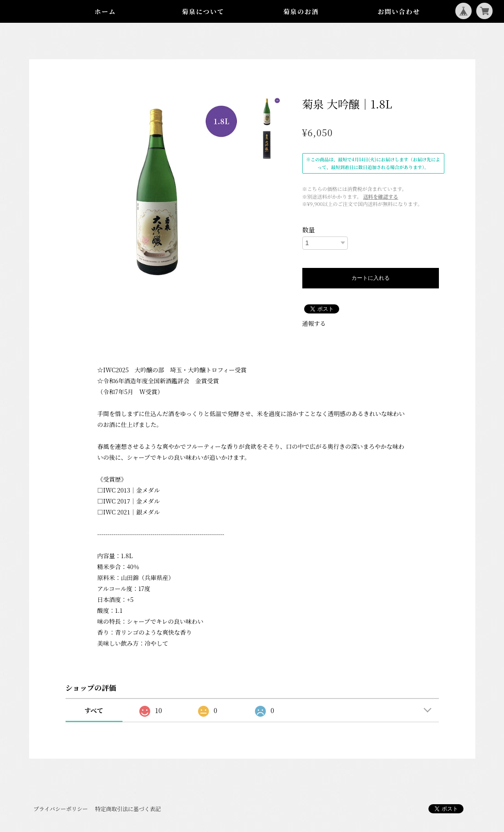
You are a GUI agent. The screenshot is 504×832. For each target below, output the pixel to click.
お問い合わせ (399, 11)
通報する (314, 323)
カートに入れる (371, 278)
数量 (309, 230)
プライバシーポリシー (61, 809)
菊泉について (203, 11)
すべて (94, 710)
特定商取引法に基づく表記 (128, 809)
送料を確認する (381, 196)
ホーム (105, 11)
